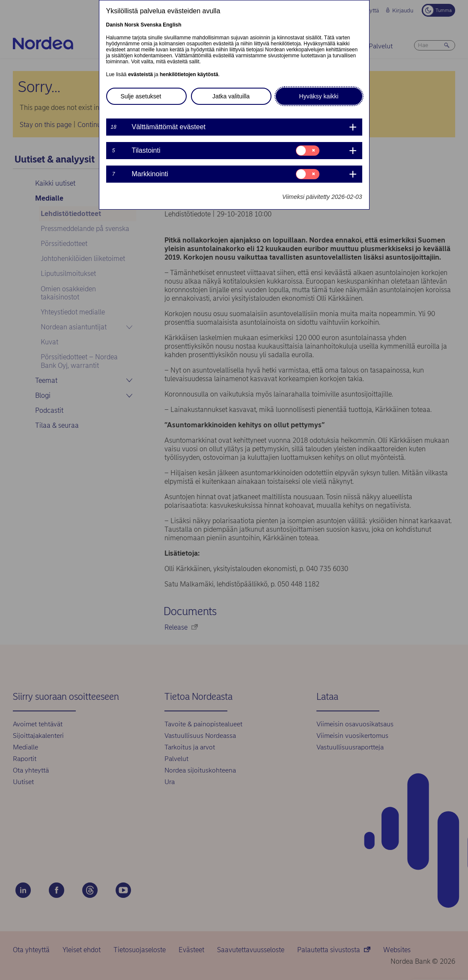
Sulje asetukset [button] (141, 96)
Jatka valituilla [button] (231, 96)
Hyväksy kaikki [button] (319, 96)
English (172, 25)
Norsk (132, 25)
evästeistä (140, 74)
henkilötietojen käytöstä (189, 74)
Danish (115, 25)
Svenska (151, 25)
